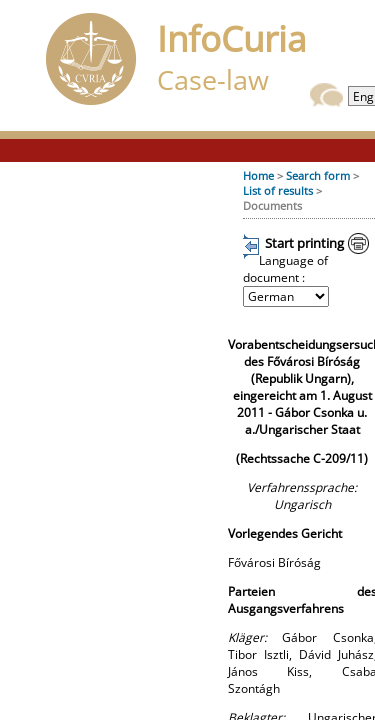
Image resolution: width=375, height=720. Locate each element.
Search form (318, 175)
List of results (278, 190)
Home (258, 175)
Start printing (304, 243)
